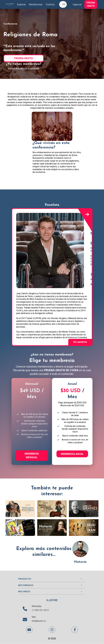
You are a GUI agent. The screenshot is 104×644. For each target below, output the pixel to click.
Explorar (21, 4)
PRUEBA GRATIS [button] (91, 4)
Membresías (36, 4)
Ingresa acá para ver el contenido (24, 68)
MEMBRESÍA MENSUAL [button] (32, 456)
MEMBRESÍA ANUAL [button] (72, 454)
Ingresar (77, 4)
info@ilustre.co (39, 621)
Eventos (50, 4)
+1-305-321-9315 (40, 610)
